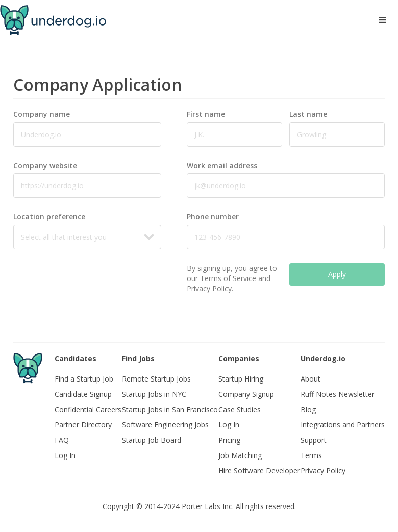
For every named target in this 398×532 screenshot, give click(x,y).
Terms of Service (228, 278)
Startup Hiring (241, 379)
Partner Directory (83, 425)
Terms (311, 455)
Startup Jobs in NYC (154, 394)
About (310, 379)
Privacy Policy (209, 288)
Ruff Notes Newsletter (338, 394)
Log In (65, 455)
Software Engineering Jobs (165, 425)
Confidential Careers (88, 409)
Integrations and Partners (343, 425)
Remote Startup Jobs (156, 379)
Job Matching (240, 455)
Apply (337, 274)
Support (314, 440)
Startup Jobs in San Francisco (170, 409)
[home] (53, 20)
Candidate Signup (83, 394)
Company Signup (246, 394)
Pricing (229, 440)
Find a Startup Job (84, 379)
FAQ (62, 440)
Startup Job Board (152, 440)
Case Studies (240, 409)
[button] (383, 20)
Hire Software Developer (259, 471)
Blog (308, 409)
